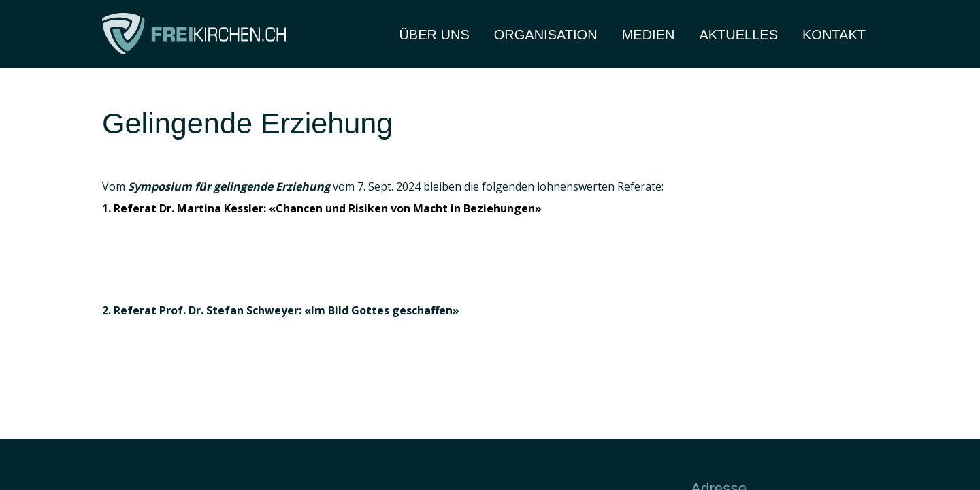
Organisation (546, 35)
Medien (649, 35)
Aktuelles (738, 35)
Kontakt (834, 35)
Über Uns (434, 35)
